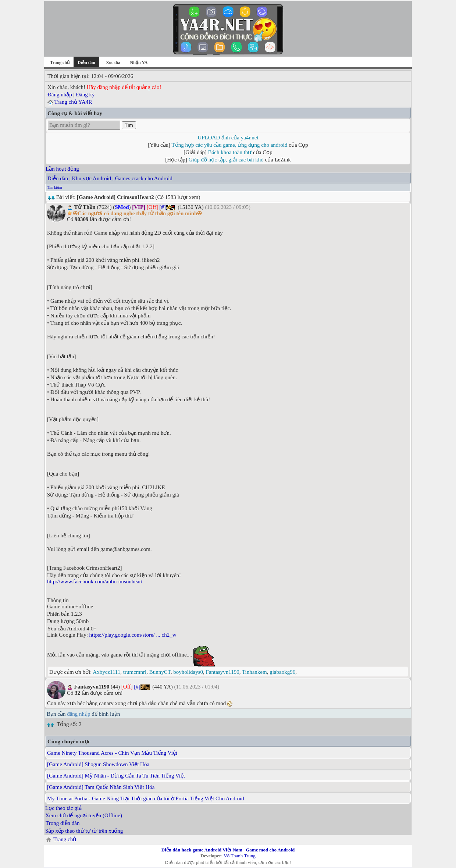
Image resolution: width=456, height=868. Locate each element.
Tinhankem (254, 672)
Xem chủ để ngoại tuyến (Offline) (84, 815)
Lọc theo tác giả (63, 808)
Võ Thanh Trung (239, 856)
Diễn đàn (58, 178)
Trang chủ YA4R (73, 102)
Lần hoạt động (62, 169)
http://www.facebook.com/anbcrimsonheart (95, 581)
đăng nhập (79, 714)
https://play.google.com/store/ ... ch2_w (133, 635)
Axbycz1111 (106, 672)
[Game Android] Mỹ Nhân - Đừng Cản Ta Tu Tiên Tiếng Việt (116, 776)
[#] (163, 207)
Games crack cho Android (144, 178)
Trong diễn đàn (63, 823)
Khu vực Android (91, 178)
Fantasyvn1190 (223, 672)
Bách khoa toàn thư (230, 152)
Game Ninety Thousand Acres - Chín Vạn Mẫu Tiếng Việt (112, 753)
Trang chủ (60, 63)
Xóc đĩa (113, 63)
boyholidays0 (188, 672)
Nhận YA (139, 63)
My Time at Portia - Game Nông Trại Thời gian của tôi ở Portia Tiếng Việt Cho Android (146, 798)
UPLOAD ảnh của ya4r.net (228, 138)
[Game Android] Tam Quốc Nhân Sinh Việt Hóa (101, 787)
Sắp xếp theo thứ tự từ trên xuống (84, 831)
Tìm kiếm (55, 187)
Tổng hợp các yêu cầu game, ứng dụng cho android (230, 145)
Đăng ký (85, 95)
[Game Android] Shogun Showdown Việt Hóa (98, 764)
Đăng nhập (60, 95)
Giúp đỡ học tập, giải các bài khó (226, 160)
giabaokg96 (282, 672)
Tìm (129, 125)
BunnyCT (160, 672)
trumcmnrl (135, 672)
